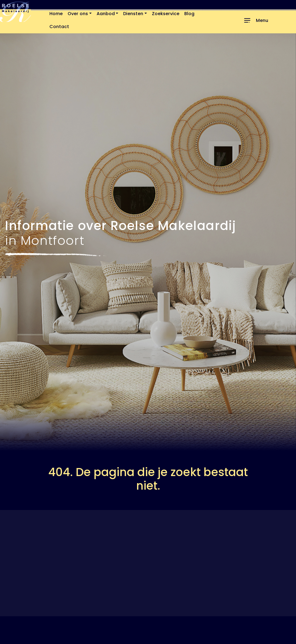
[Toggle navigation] (256, 20)
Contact (59, 27)
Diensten (133, 14)
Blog (189, 14)
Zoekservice (166, 14)
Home (56, 14)
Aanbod (106, 14)
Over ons (78, 14)
